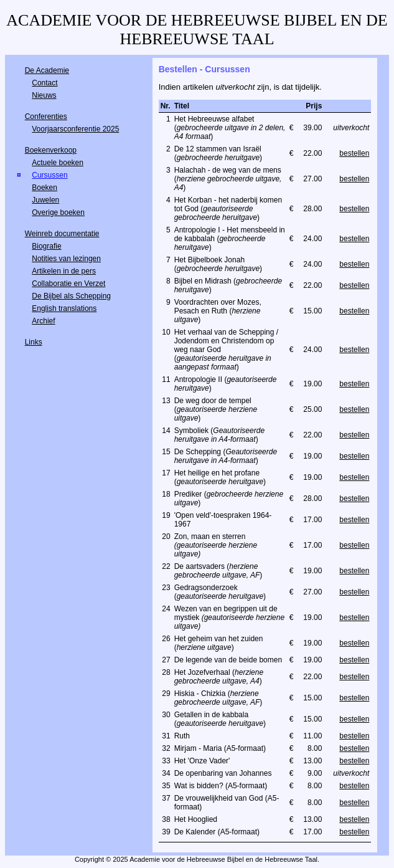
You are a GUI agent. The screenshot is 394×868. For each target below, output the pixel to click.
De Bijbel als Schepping (71, 296)
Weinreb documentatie (62, 234)
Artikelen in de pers (64, 271)
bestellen (354, 153)
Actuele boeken (58, 163)
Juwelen (45, 200)
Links (34, 342)
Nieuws (44, 95)
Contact (45, 83)
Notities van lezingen (66, 259)
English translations (64, 308)
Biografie (46, 246)
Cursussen (49, 175)
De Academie (47, 70)
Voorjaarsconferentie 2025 (75, 129)
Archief (43, 321)
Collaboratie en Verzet (68, 284)
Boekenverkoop (51, 150)
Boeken (45, 188)
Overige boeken (58, 212)
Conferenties (46, 117)
